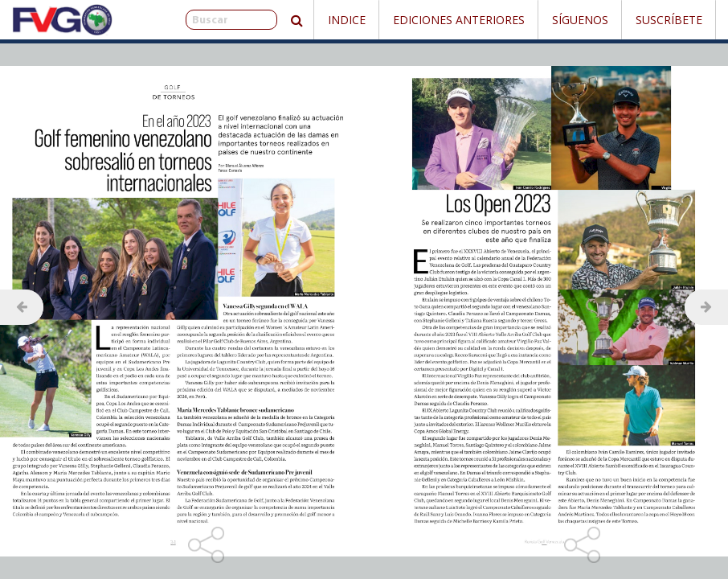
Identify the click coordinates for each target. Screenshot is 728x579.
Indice (347, 20)
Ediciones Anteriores (459, 20)
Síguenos (580, 20)
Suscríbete (669, 20)
